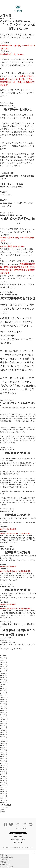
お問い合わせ (18, 842)
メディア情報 (4, 807)
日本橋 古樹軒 (10, 436)
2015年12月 (4, 798)
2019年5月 (3, 730)
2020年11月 (4, 697)
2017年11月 (4, 765)
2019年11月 (4, 719)
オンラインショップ (6, 867)
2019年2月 (3, 737)
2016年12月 (4, 785)
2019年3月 (3, 735)
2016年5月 (3, 796)
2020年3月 (3, 713)
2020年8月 (3, 702)
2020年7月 (3, 704)
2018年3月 (3, 757)
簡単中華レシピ (5, 864)
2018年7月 (3, 748)
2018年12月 (4, 739)
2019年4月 (3, 732)
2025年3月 (3, 662)
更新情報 (3, 812)
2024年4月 (3, 667)
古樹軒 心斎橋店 (5, 860)
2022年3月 (3, 680)
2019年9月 (3, 724)
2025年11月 (4, 660)
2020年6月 (3, 706)
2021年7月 (3, 689)
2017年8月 (3, 772)
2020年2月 (3, 715)
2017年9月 (3, 770)
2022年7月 (3, 678)
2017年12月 (4, 763)
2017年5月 (3, 778)
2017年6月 (3, 776)
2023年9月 (3, 671)
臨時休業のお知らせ (7, 105)
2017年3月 (3, 781)
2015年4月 (3, 803)
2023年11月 (4, 669)
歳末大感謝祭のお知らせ (9, 294)
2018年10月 (4, 741)
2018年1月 (3, 761)
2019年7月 (3, 726)
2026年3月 (3, 658)
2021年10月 (4, 686)
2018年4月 (3, 754)
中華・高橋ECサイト (18, 839)
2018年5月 (3, 752)
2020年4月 (3, 711)
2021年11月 (4, 684)
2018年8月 (3, 746)
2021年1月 (3, 693)
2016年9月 (3, 792)
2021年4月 (3, 691)
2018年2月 (3, 759)
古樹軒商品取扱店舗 (6, 857)
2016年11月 (4, 787)
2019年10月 (4, 721)
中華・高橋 (18, 836)
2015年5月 (3, 800)
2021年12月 (4, 682)
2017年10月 (4, 768)
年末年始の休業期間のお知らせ (11, 215)
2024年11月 (4, 664)
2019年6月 (3, 728)
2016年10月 (4, 789)
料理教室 (3, 810)
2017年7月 (3, 774)
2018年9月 (3, 743)
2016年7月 (3, 794)
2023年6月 (3, 673)
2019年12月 (4, 717)
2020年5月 (3, 708)
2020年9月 (3, 700)
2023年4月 (3, 676)
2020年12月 (4, 695)
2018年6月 (3, 750)
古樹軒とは (4, 855)
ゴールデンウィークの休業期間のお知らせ (15, 21)
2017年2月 (3, 783)
